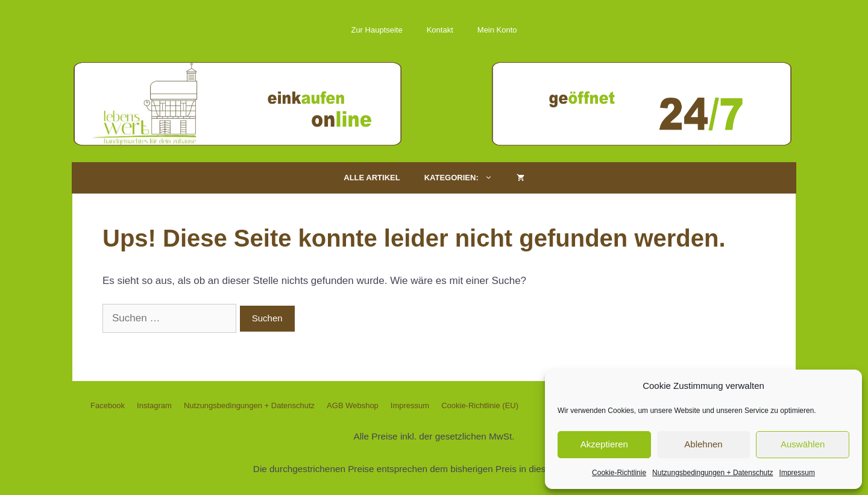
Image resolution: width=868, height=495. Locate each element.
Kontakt (440, 30)
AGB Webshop (353, 405)
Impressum (797, 473)
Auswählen (803, 444)
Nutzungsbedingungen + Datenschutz (712, 473)
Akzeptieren (604, 444)
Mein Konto (497, 30)
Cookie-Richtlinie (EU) (480, 405)
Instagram (154, 405)
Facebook (108, 405)
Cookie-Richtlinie (619, 473)
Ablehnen (703, 444)
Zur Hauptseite (376, 30)
